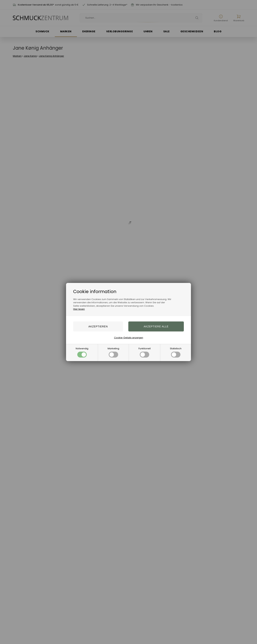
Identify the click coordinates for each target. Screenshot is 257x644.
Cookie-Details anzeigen (129, 338)
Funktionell (145, 352)
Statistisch (176, 352)
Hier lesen (79, 309)
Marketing (113, 352)
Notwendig (82, 352)
